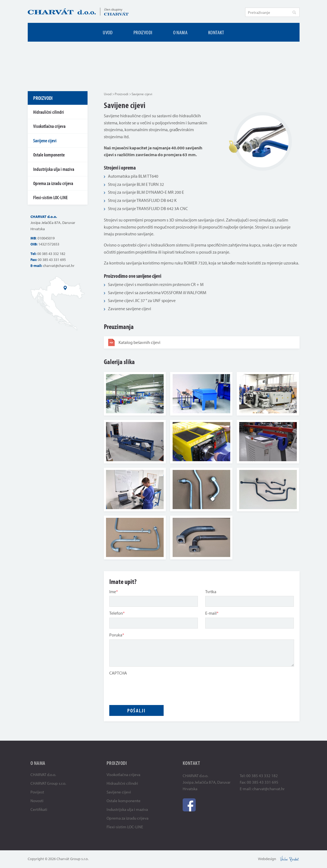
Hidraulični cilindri (49, 112)
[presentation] (151, 688)
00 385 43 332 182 (51, 254)
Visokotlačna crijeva (49, 126)
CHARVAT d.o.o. (43, 775)
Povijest (37, 792)
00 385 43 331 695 (52, 260)
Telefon (117, 613)
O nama (180, 32)
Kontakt (216, 32)
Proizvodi (143, 32)
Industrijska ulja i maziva (54, 169)
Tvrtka (211, 592)
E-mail (212, 613)
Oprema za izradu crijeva (53, 183)
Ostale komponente (49, 155)
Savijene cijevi (45, 141)
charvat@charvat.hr (59, 266)
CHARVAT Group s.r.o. (48, 783)
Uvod (108, 32)
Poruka (117, 635)
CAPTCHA (118, 673)
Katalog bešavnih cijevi (134, 342)
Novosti (37, 801)
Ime (114, 592)
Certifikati (39, 809)
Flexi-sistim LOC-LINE (50, 197)
